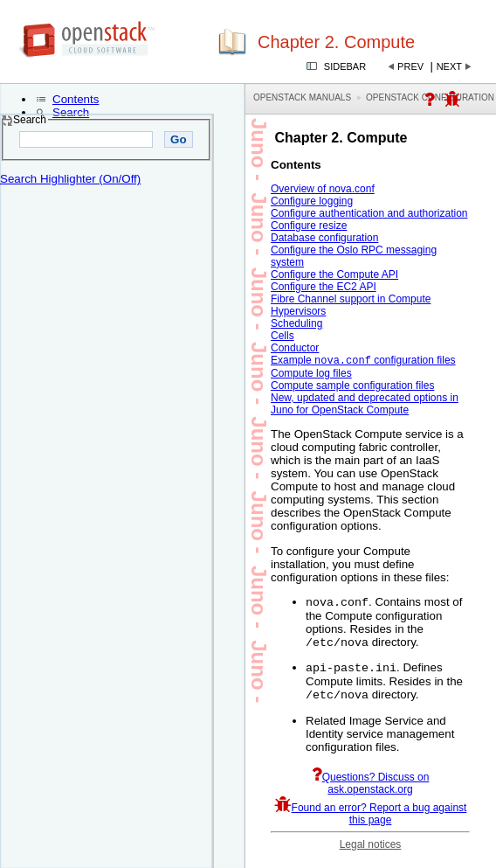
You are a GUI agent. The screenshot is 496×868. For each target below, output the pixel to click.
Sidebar (345, 66)
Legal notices (371, 853)
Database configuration (324, 238)
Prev (410, 66)
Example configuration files (363, 362)
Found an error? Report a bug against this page (371, 823)
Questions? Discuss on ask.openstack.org (371, 792)
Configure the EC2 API (324, 287)
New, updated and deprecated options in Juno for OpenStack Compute (365, 406)
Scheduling (296, 323)
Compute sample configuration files (352, 387)
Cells (282, 336)
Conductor (295, 348)
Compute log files (311, 375)
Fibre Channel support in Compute (351, 299)
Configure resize (309, 226)
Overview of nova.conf (323, 189)
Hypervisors (298, 311)
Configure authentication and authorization (369, 213)
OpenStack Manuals (302, 97)
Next (449, 66)
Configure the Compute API (334, 274)
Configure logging (312, 201)
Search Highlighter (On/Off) (70, 179)
